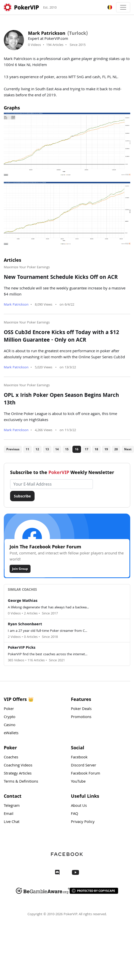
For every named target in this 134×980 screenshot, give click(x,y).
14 (57, 449)
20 (116, 449)
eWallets (11, 733)
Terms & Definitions (21, 782)
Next (128, 449)
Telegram (12, 806)
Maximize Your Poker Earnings (27, 268)
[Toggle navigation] (123, 7)
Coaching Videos (18, 766)
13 (47, 449)
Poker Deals (81, 709)
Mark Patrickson (16, 305)
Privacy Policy (83, 822)
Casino (10, 725)
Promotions (81, 717)
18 (96, 449)
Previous (13, 449)
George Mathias (23, 601)
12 (37, 449)
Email (9, 814)
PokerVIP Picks (22, 648)
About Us (79, 806)
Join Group (20, 569)
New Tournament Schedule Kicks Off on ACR (61, 278)
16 (77, 449)
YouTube (78, 782)
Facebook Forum (86, 774)
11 (28, 449)
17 (87, 449)
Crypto (10, 717)
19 (106, 449)
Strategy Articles (18, 774)
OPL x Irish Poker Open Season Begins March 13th (61, 400)
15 (67, 449)
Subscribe (22, 496)
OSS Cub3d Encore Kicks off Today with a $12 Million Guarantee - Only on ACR (61, 337)
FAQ (75, 814)
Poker (9, 709)
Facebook (79, 758)
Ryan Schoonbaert (25, 625)
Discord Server (84, 766)
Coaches (11, 758)
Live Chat (12, 822)
